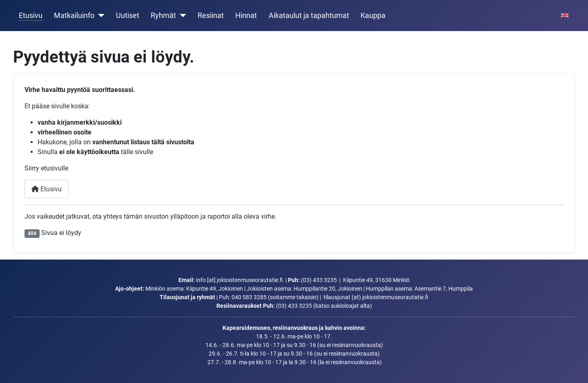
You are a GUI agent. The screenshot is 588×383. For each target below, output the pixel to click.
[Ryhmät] (181, 16)
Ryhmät (163, 16)
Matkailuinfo (74, 16)
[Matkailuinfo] (99, 16)
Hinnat (246, 16)
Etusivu (31, 16)
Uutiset (128, 16)
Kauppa (373, 16)
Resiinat (211, 16)
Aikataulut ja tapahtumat (309, 16)
